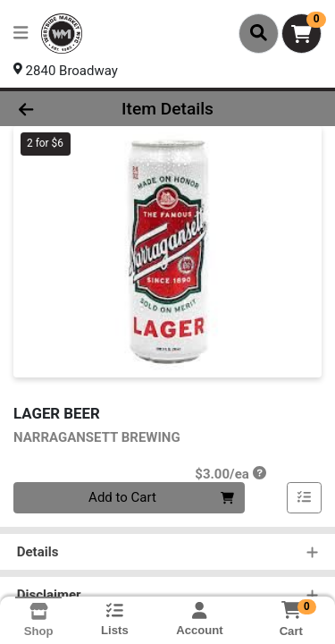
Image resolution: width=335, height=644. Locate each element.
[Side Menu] (21, 34)
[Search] (259, 33)
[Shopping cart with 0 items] (301, 34)
